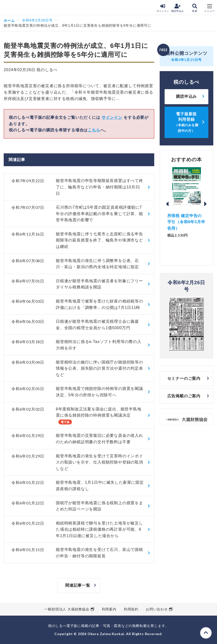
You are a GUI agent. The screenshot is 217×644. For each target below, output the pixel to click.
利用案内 (109, 609)
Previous (167, 204)
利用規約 (131, 609)
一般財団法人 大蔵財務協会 (67, 609)
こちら (94, 130)
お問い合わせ (157, 609)
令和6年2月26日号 (37, 20)
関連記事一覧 (78, 585)
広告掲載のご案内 (184, 396)
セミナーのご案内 (184, 378)
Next (206, 204)
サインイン (163, 8)
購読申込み (177, 8)
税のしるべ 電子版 (15, 8)
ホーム (9, 20)
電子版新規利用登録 (186, 122)
